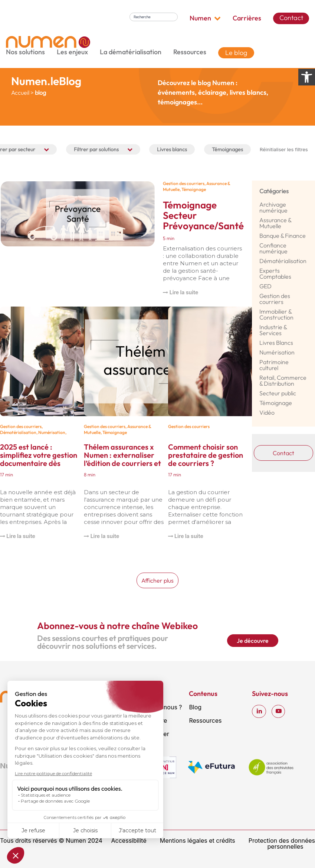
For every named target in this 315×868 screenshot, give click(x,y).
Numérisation (52, 432)
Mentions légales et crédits (198, 841)
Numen (205, 18)
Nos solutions (25, 52)
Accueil (20, 93)
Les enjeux (72, 52)
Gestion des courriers (184, 183)
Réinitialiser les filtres (284, 149)
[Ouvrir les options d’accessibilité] (307, 77)
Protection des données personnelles (282, 843)
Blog (195, 707)
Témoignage (194, 189)
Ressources (190, 52)
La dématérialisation (131, 52)
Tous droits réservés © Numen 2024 (51, 841)
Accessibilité (129, 841)
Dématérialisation (18, 432)
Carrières (247, 18)
